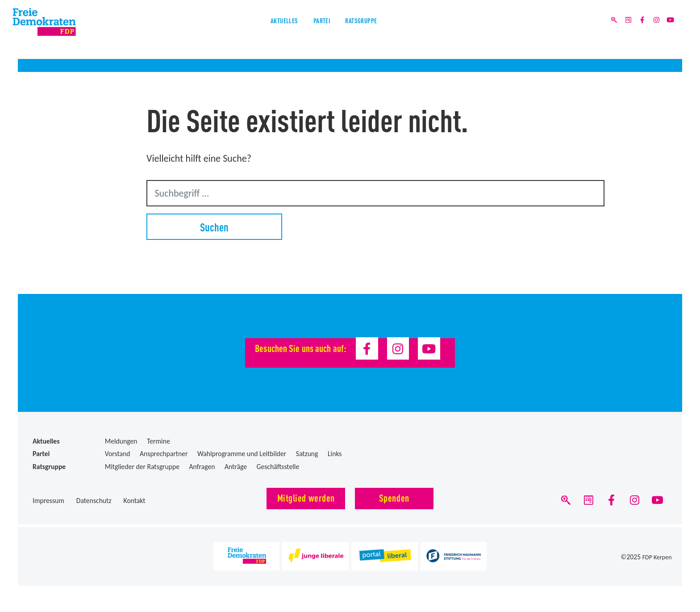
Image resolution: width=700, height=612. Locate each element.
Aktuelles (265, 31)
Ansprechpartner (164, 454)
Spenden (394, 497)
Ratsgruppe (379, 31)
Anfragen (202, 467)
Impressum (48, 501)
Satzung (307, 454)
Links (335, 454)
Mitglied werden (306, 497)
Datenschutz (94, 501)
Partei (320, 31)
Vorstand (118, 454)
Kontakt (135, 501)
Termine (158, 441)
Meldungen (121, 441)
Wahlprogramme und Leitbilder (242, 454)
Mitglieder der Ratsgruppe (142, 467)
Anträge (236, 467)
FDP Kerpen (655, 561)
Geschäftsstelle (278, 467)
